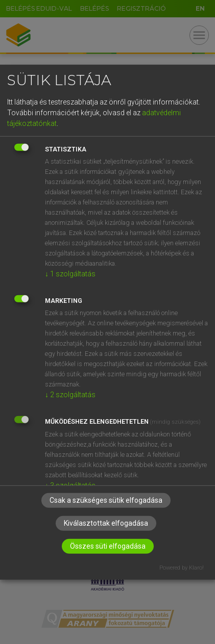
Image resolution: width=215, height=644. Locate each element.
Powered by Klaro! (182, 568)
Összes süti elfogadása (108, 546)
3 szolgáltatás (70, 485)
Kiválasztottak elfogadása (106, 523)
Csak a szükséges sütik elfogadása (106, 500)
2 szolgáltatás (70, 395)
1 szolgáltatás (70, 274)
